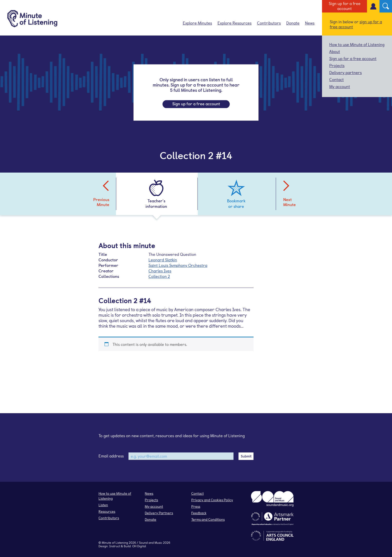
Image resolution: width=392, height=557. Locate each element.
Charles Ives (160, 271)
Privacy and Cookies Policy (212, 500)
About (335, 51)
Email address (111, 456)
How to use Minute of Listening (357, 44)
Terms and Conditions (208, 519)
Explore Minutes (197, 23)
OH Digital (139, 546)
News (310, 23)
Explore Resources (234, 23)
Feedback (199, 513)
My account (340, 86)
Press (196, 506)
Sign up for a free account (345, 6)
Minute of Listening (115, 542)
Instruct (115, 546)
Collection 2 (159, 276)
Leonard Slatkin (163, 260)
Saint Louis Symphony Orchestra (178, 265)
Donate (293, 23)
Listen (103, 505)
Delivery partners (345, 72)
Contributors (269, 23)
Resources (107, 511)
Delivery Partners (159, 513)
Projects (337, 65)
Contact (336, 79)
